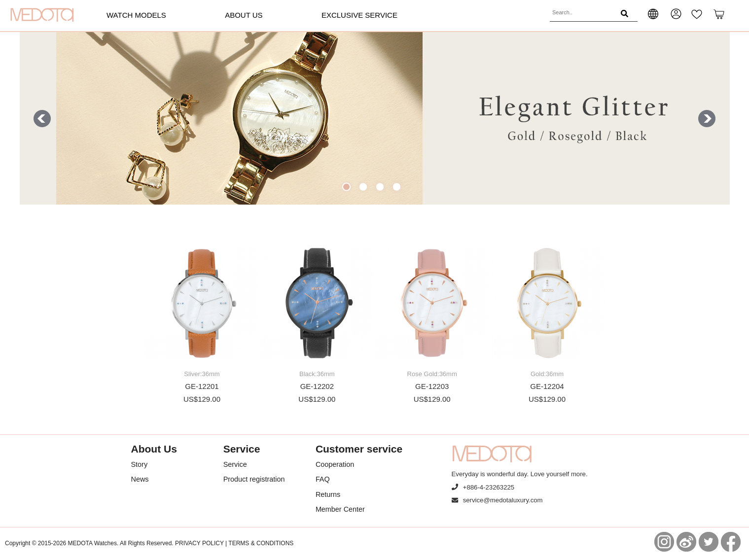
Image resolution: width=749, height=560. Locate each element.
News (140, 479)
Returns (328, 494)
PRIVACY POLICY (199, 543)
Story (140, 464)
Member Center (340, 509)
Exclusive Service (359, 15)
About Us (244, 15)
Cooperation (335, 464)
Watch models (136, 15)
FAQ (323, 479)
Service (235, 464)
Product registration (254, 479)
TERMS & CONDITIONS (261, 543)
